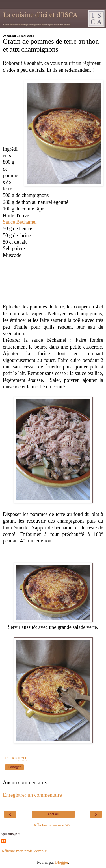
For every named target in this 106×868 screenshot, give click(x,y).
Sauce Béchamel (20, 222)
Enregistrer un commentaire (32, 795)
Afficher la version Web (53, 825)
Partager (14, 767)
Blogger (62, 862)
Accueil (53, 814)
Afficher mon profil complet (24, 851)
